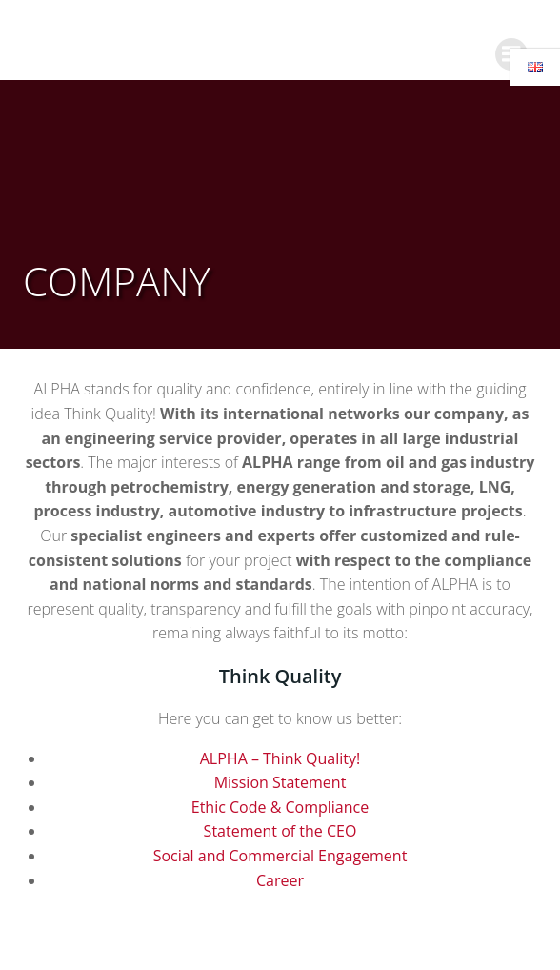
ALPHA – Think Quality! (280, 758)
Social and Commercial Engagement (280, 856)
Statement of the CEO (280, 831)
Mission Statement (280, 782)
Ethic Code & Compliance (280, 807)
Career (280, 880)
